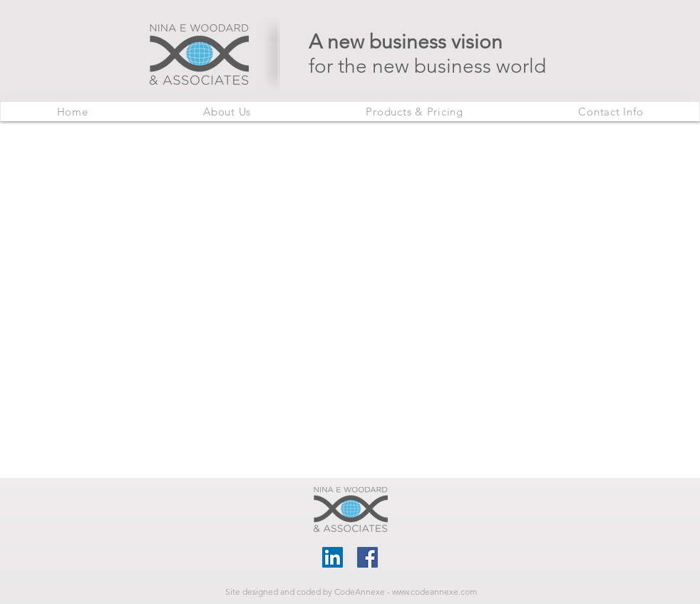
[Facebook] (367, 557)
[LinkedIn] (333, 557)
